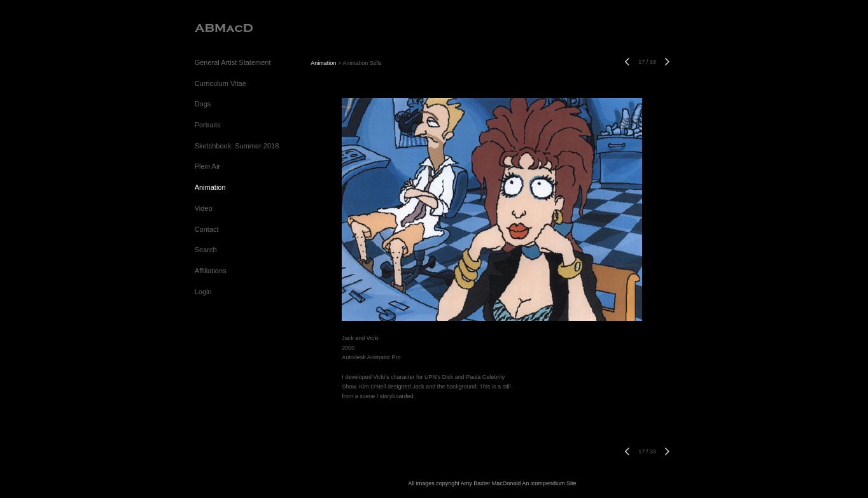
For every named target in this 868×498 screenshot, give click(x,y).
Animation (210, 187)
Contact (207, 229)
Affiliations (211, 271)
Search (206, 250)
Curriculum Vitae (220, 83)
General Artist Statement (233, 62)
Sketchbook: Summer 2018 (237, 146)
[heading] (224, 28)
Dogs (203, 104)
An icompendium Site (549, 483)
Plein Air (207, 166)
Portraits (208, 125)
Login (203, 292)
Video (204, 208)
